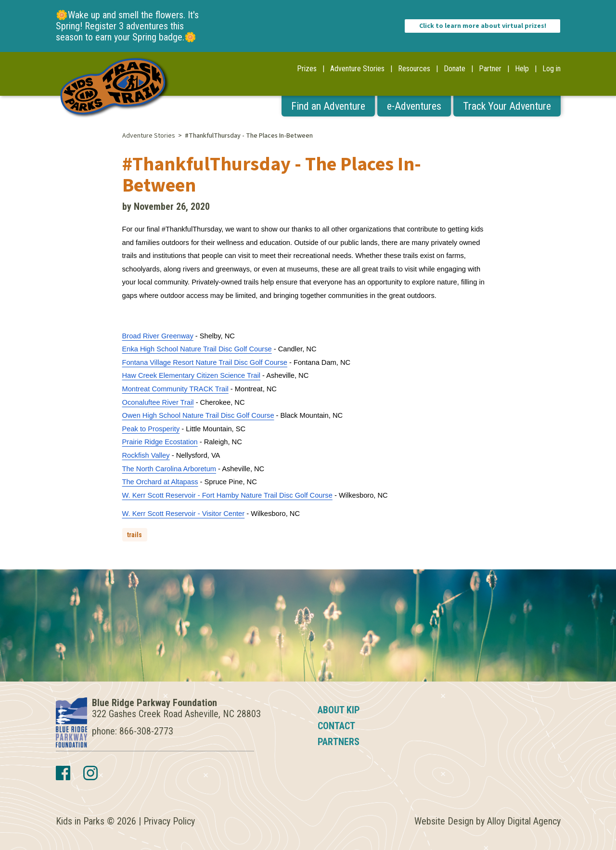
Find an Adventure (328, 106)
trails (135, 535)
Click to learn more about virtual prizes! (483, 26)
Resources (414, 69)
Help (522, 69)
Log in (552, 69)
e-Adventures (414, 106)
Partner (490, 69)
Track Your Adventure (507, 106)
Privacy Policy (169, 821)
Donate (455, 69)
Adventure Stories (357, 69)
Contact (336, 726)
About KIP (339, 710)
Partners (339, 742)
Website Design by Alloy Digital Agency (488, 821)
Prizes (307, 69)
